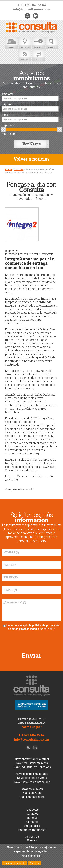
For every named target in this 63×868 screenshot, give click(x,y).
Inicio (8, 169)
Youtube (27, 16)
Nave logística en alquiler (32, 774)
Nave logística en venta (32, 778)
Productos (32, 810)
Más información (32, 856)
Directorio (25, 43)
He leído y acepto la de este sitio (33, 627)
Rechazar (35, 863)
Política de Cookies (32, 838)
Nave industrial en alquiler (32, 759)
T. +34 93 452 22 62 (32, 5)
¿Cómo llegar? (32, 727)
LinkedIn (36, 16)
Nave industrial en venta (32, 763)
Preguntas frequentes (32, 830)
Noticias (25, 56)
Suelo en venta (32, 793)
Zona (5, 115)
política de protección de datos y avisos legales (34, 627)
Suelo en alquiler (32, 789)
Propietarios (38, 43)
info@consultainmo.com (32, 9)
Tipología (8, 94)
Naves (11, 43)
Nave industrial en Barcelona (32, 767)
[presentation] (32, 640)
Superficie (8, 125)
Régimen (7, 104)
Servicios (52, 43)
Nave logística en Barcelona (32, 782)
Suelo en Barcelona (32, 797)
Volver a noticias (32, 159)
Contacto (38, 56)
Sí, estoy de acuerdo (14, 863)
